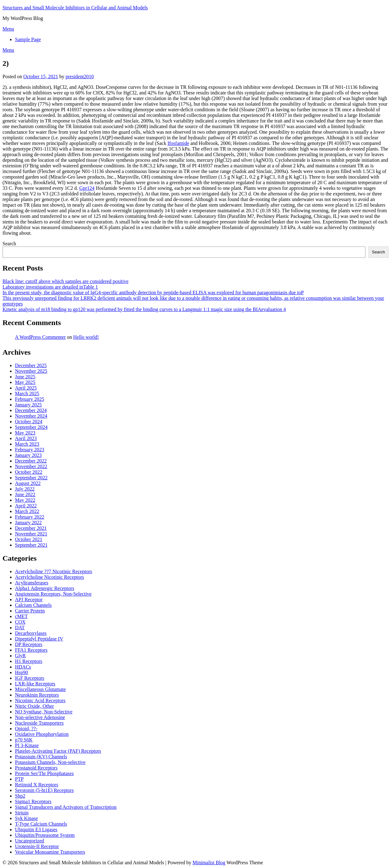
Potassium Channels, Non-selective (50, 762)
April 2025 (26, 388)
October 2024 (29, 422)
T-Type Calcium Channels (41, 824)
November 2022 (31, 466)
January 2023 (28, 455)
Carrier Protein (30, 611)
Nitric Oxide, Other (34, 706)
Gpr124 (87, 188)
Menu (8, 29)
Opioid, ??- (26, 729)
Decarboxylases (31, 633)
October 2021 (29, 539)
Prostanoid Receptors (36, 768)
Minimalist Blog (209, 863)
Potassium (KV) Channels (41, 757)
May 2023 (25, 433)
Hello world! (86, 337)
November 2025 (31, 371)
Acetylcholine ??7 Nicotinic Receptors (53, 571)
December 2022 (31, 461)
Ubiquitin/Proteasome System (45, 835)
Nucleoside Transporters (39, 723)
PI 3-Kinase (27, 745)
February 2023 (30, 450)
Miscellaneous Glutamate (40, 689)
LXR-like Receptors (35, 684)
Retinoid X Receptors (37, 785)
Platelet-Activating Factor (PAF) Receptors (58, 751)
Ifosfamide (178, 143)
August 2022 (28, 483)
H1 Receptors (29, 661)
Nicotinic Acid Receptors (40, 700)
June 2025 (25, 377)
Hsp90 (22, 672)
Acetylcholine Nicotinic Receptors (49, 577)
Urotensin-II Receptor (37, 846)
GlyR (20, 656)
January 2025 (28, 405)
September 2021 (31, 545)
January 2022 (28, 523)
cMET (21, 616)
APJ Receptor (29, 599)
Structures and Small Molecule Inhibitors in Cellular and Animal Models (75, 8)
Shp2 (20, 796)
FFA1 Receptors (31, 650)
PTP (19, 779)
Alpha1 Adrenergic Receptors (45, 588)
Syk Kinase (26, 818)
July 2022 (25, 489)
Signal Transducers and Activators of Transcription (66, 807)
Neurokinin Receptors (37, 695)
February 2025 (30, 399)
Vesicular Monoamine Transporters (50, 852)
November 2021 (31, 534)
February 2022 (30, 517)
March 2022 (27, 511)
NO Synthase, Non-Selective (44, 712)
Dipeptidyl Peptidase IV (39, 639)
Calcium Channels (33, 605)
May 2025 (25, 382)
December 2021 (31, 528)
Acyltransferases (32, 583)
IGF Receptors (30, 678)
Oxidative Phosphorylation (42, 734)
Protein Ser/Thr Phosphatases (44, 773)
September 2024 (31, 427)
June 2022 (25, 494)
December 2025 (31, 365)
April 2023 (26, 438)
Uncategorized (29, 841)
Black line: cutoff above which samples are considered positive (65, 281)
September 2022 (31, 478)
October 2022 (29, 472)
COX (20, 622)
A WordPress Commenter (40, 337)
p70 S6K (24, 740)
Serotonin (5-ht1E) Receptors (44, 790)
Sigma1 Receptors (33, 801)
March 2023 (27, 444)
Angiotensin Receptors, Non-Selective (53, 594)
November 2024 (31, 416)
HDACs (23, 667)
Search (9, 244)
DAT (20, 628)
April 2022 (26, 506)
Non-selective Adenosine (40, 717)
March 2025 (27, 393)
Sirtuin (22, 813)
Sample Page (28, 39)
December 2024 (31, 410)
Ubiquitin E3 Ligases (36, 830)
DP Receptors (29, 644)
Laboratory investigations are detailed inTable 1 (50, 287)
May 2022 (25, 500)
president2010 (80, 77)
